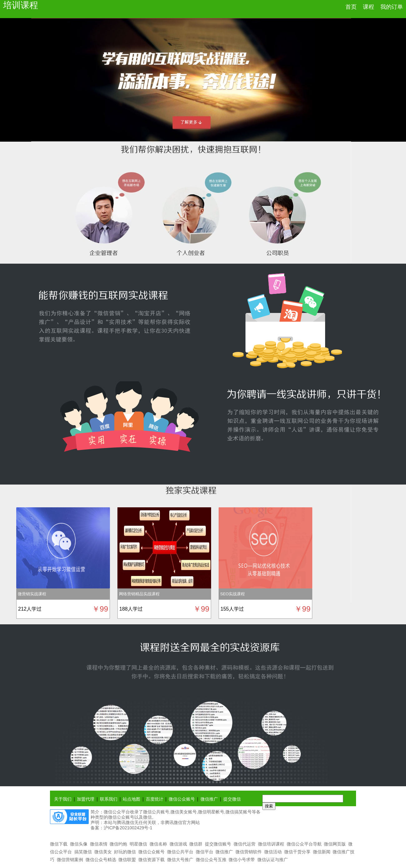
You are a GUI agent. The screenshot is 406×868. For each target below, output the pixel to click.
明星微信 (138, 844)
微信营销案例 (70, 860)
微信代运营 (245, 844)
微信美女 (103, 852)
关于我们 (63, 799)
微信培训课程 (271, 844)
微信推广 (209, 799)
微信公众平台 (117, 812)
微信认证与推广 (273, 860)
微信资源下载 (151, 860)
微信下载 (59, 844)
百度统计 (155, 799)
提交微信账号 (218, 844)
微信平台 (205, 852)
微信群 (196, 844)
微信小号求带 (242, 860)
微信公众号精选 (101, 860)
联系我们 (109, 799)
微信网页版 (335, 844)
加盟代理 (86, 799)
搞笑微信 (83, 852)
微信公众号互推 (211, 860)
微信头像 (79, 844)
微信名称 (158, 844)
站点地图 (131, 799)
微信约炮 (118, 844)
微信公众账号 (182, 799)
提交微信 (232, 799)
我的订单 (392, 7)
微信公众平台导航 (304, 844)
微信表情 (99, 844)
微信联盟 (127, 860)
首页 (351, 7)
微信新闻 (322, 852)
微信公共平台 (180, 852)
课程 (369, 7)
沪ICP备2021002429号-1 (128, 828)
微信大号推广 (180, 860)
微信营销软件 (249, 852)
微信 (147, 817)
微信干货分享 (297, 852)
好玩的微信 (125, 852)
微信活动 (273, 852)
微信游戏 (178, 844)
